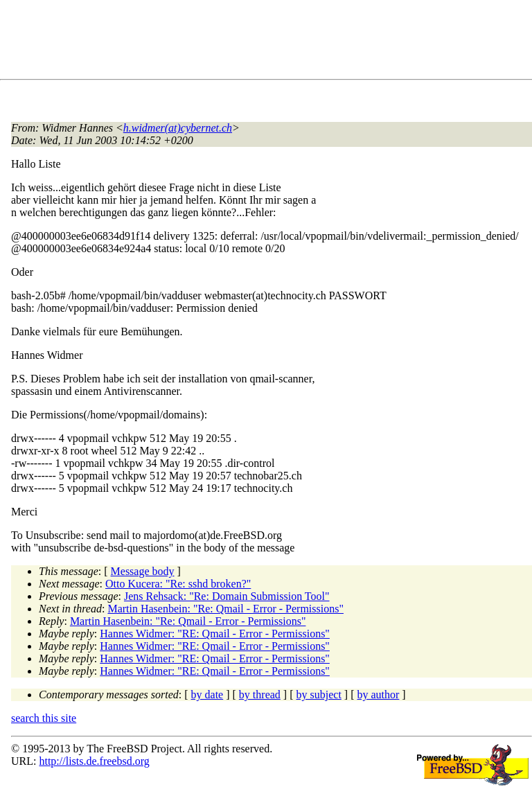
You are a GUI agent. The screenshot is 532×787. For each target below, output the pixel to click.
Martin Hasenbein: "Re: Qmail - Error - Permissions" (225, 609)
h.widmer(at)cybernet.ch (178, 128)
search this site (44, 718)
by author (378, 695)
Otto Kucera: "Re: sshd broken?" (178, 584)
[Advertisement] (263, 42)
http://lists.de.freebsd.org (94, 761)
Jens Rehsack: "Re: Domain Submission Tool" (227, 596)
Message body (143, 571)
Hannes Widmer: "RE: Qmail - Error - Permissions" (215, 634)
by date (207, 695)
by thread (260, 695)
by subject (319, 695)
